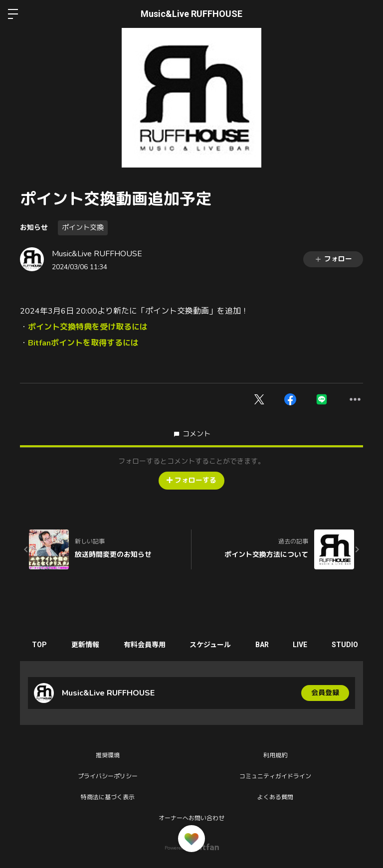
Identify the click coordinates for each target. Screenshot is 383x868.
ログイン (367, 14)
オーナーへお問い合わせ (191, 818)
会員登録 (325, 693)
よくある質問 (275, 797)
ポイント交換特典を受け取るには (88, 327)
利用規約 (275, 755)
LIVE (304, 645)
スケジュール (213, 645)
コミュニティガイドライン (275, 776)
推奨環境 (108, 755)
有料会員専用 (146, 645)
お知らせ (34, 227)
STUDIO (349, 645)
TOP (40, 645)
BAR (265, 645)
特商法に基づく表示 (108, 797)
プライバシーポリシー (108, 776)
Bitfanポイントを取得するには (83, 343)
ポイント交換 (83, 228)
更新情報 (86, 645)
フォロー (333, 259)
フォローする (191, 480)
